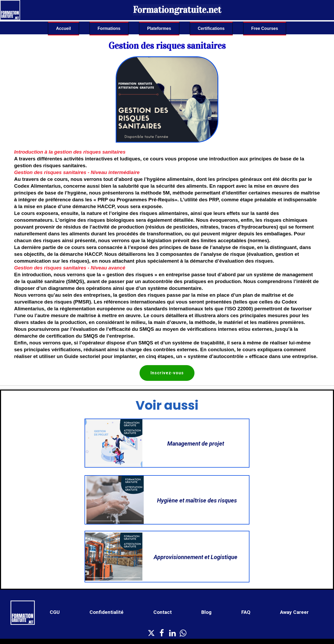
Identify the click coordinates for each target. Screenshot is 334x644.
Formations (109, 28)
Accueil (63, 28)
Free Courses (265, 28)
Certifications (211, 28)
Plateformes (159, 28)
